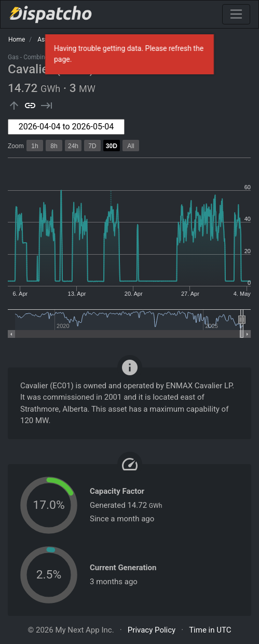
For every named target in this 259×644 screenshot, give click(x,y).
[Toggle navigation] (236, 14)
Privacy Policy (152, 630)
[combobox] (66, 127)
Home (17, 40)
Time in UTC (210, 630)
